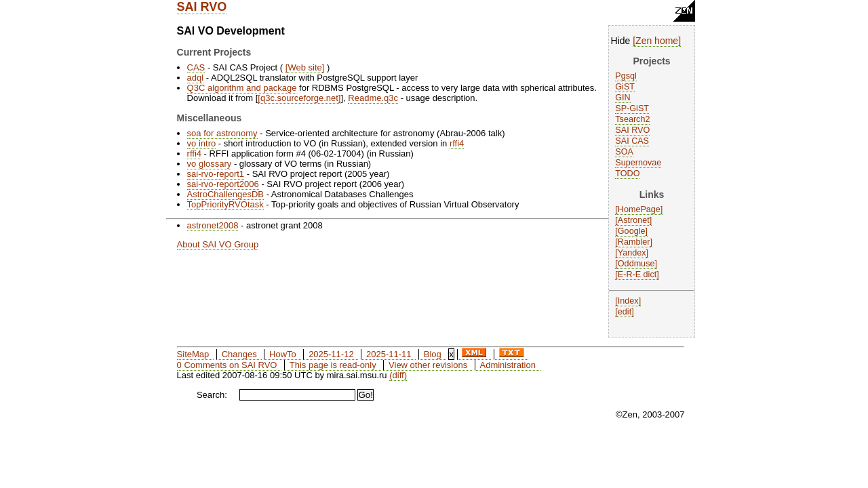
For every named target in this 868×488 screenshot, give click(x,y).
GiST (625, 87)
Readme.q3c (373, 98)
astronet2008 (213, 225)
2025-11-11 (389, 354)
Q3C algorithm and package (242, 88)
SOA (624, 152)
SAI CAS (632, 141)
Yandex (632, 253)
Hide (621, 41)
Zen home (657, 41)
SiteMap (193, 354)
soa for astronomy (222, 133)
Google (632, 231)
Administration (508, 365)
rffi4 (457, 143)
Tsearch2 (632, 119)
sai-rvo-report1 (216, 174)
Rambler (634, 242)
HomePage (639, 209)
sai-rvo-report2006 (223, 184)
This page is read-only (333, 365)
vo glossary (210, 164)
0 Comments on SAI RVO (227, 365)
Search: (212, 395)
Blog (433, 354)
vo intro (202, 143)
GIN (623, 98)
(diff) (398, 375)
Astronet (634, 220)
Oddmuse (636, 264)
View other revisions (428, 365)
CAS (196, 67)
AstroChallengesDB (225, 194)
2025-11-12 (331, 354)
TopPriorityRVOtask (225, 204)
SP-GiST (632, 108)
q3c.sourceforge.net (299, 98)
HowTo (283, 354)
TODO (627, 174)
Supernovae (638, 163)
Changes (239, 354)
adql (196, 78)
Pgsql (626, 76)
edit (625, 312)
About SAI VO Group (218, 244)
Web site (304, 67)
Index (628, 301)
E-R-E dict (637, 274)
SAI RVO (202, 7)
